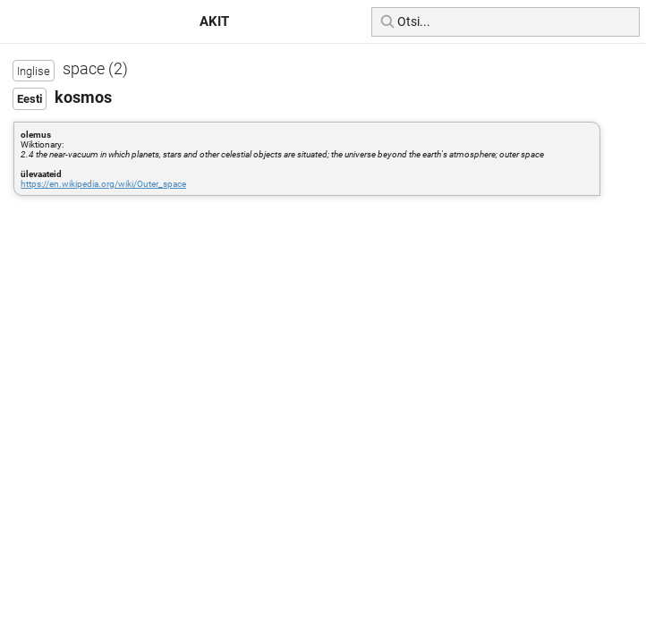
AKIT (214, 21)
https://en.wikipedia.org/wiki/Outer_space (103, 184)
